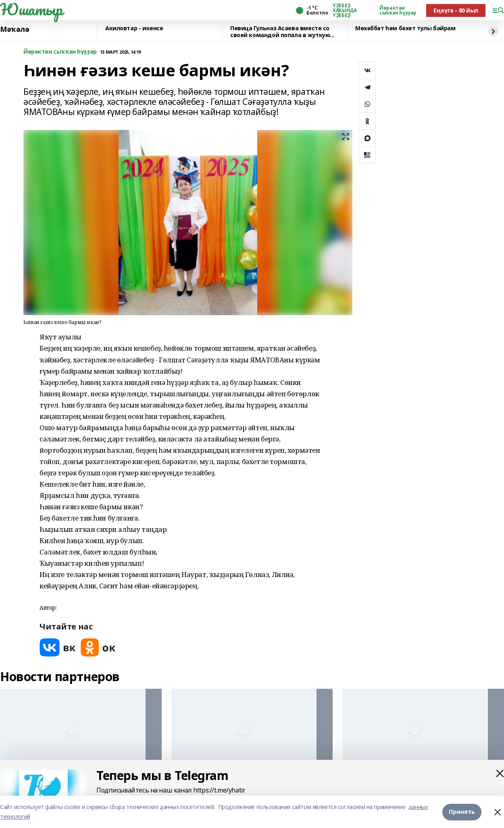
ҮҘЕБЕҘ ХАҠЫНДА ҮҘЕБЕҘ (345, 10)
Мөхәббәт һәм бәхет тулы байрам (405, 28)
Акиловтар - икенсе (134, 28)
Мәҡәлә (15, 29)
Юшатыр (31, 9)
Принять (462, 812)
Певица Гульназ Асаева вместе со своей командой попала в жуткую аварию (280, 32)
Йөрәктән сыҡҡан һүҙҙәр (398, 10)
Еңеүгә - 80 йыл (456, 10)
